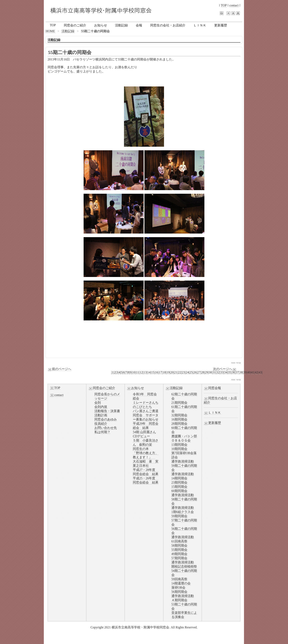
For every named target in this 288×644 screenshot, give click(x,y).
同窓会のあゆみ (106, 419)
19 (168, 372)
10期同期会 (179, 449)
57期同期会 (179, 558)
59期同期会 (179, 516)
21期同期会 (179, 403)
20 (172, 372)
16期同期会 (179, 419)
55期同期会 (179, 550)
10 (134, 372)
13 (145, 372)
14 (149, 372)
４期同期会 (179, 600)
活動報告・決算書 (107, 411)
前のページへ (59, 369)
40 (249, 372)
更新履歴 (221, 25)
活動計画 (101, 415)
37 (237, 372)
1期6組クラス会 (183, 512)
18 (164, 372)
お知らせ (101, 25)
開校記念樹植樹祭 (184, 566)
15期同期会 (179, 487)
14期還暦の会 (181, 583)
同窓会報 (212, 388)
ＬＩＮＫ (200, 25)
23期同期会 (179, 482)
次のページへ (225, 369)
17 (160, 372)
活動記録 (121, 25)
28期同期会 (179, 424)
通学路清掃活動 (183, 461)
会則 (98, 403)
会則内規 (101, 407)
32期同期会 (179, 415)
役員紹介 (101, 424)
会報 (139, 25)
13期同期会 (179, 445)
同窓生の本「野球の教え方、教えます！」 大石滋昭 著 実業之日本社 (146, 457)
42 (256, 372)
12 (141, 372)
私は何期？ (102, 432)
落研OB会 (178, 587)
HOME (50, 31)
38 (241, 372)
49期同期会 (179, 554)
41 (253, 372)
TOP (224, 5)
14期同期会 (179, 478)
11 (137, 372)
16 (157, 372)
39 (245, 372)
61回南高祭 (179, 541)
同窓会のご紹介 (75, 25)
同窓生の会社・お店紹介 (168, 25)
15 (153, 372)
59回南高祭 (179, 579)
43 (260, 372)
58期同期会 (179, 545)
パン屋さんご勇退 (146, 411)
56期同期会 (179, 592)
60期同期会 (179, 491)
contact (234, 5)
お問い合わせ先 (106, 428)
